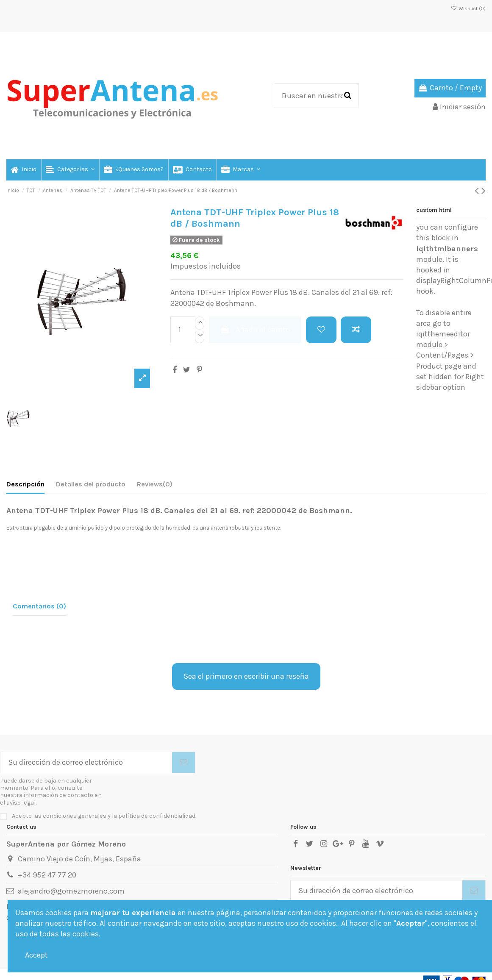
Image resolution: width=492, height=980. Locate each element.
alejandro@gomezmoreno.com (71, 891)
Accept (36, 955)
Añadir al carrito (255, 330)
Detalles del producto (91, 484)
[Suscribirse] (183, 762)
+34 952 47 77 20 (47, 875)
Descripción (25, 484)
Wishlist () (468, 8)
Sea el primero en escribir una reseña (246, 676)
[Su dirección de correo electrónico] (86, 762)
